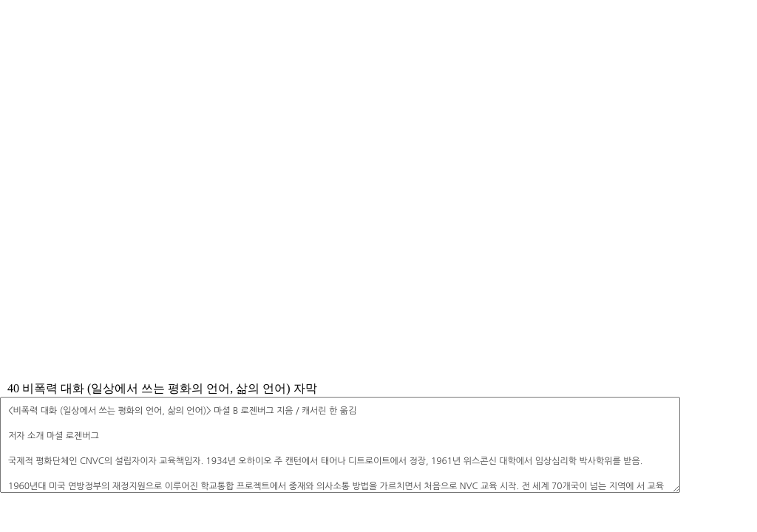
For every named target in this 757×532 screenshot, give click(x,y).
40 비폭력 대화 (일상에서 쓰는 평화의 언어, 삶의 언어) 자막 (162, 388)
